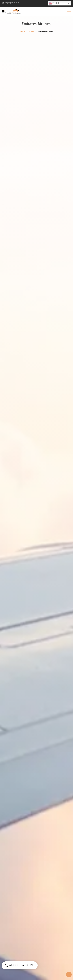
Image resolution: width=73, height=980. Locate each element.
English (54, 3)
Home (23, 31)
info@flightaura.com (10, 3)
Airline (32, 31)
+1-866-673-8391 (20, 965)
